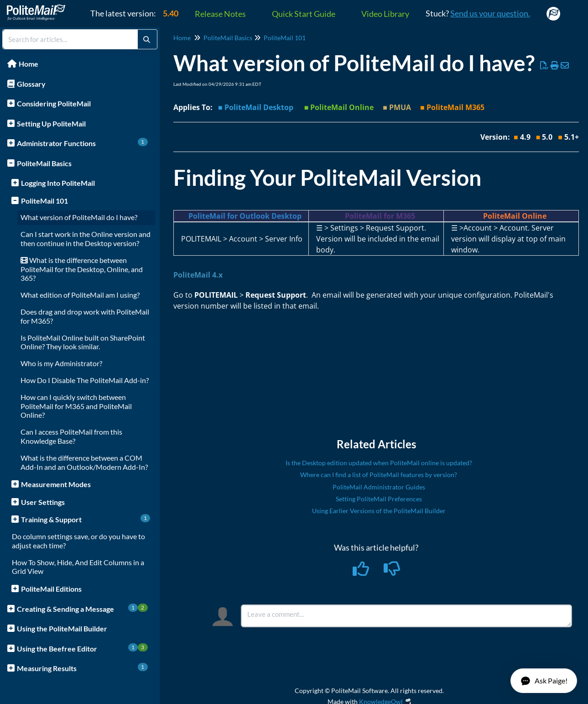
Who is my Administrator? (61, 363)
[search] (70, 39)
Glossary (31, 84)
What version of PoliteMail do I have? (79, 217)
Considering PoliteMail (54, 103)
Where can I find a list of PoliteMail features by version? (379, 475)
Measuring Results (82, 668)
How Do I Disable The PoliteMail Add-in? (85, 380)
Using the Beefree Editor (82, 648)
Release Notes (220, 14)
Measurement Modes (56, 484)
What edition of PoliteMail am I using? (80, 295)
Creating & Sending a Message (82, 608)
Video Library (385, 14)
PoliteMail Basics (44, 163)
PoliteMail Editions (51, 589)
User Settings (43, 502)
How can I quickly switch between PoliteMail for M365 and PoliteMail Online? (76, 406)
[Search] (147, 39)
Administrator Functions (82, 143)
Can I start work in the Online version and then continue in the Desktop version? (86, 239)
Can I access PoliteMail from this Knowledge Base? (71, 436)
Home (29, 64)
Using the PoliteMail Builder (62, 628)
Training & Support (86, 519)
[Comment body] (406, 616)
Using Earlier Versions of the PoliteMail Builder (379, 511)
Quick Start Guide (304, 14)
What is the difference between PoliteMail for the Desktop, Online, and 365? (82, 269)
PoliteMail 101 (44, 201)
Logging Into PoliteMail (58, 183)
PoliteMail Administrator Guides (379, 487)
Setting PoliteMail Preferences (379, 499)
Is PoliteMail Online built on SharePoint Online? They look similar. (83, 342)
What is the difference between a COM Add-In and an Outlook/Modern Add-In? (84, 462)
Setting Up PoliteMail (51, 123)
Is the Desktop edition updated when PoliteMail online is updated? (379, 463)
